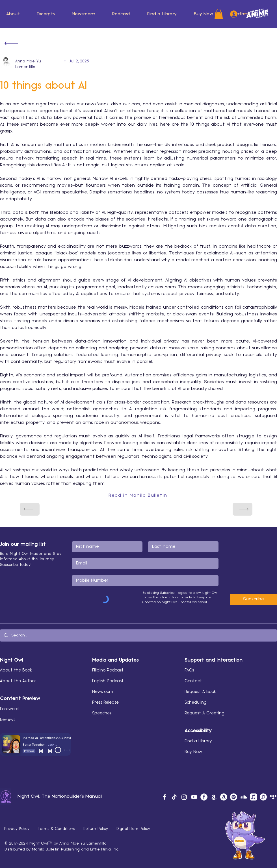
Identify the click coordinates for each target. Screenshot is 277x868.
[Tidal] (273, 797)
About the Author (18, 681)
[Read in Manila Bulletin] (138, 496)
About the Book (16, 670)
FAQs (189, 670)
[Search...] (138, 635)
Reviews (8, 720)
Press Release (105, 703)
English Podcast (108, 681)
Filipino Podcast (108, 670)
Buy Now (193, 752)
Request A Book (200, 692)
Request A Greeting (204, 713)
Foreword (9, 709)
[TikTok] (174, 797)
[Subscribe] (253, 599)
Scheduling (196, 703)
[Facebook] (164, 797)
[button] (84, 14)
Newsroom (103, 692)
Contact (193, 681)
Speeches (102, 713)
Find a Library (198, 741)
